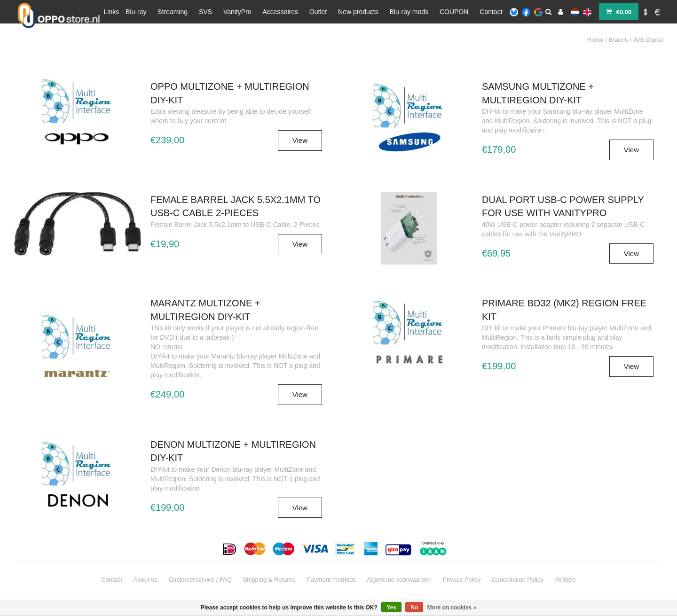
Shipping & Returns (269, 580)
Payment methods (331, 580)
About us (146, 580)
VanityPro (237, 12)
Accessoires (280, 12)
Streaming (173, 12)
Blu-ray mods (409, 12)
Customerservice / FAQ (200, 580)
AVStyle (565, 580)
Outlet (318, 12)
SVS (205, 12)
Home (595, 40)
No (414, 608)
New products (358, 12)
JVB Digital (648, 40)
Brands (618, 40)
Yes (391, 608)
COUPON (454, 12)
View (300, 140)
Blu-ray (136, 12)
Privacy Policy (462, 580)
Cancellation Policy (518, 580)
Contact (491, 12)
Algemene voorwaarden (399, 580)
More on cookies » (452, 608)
